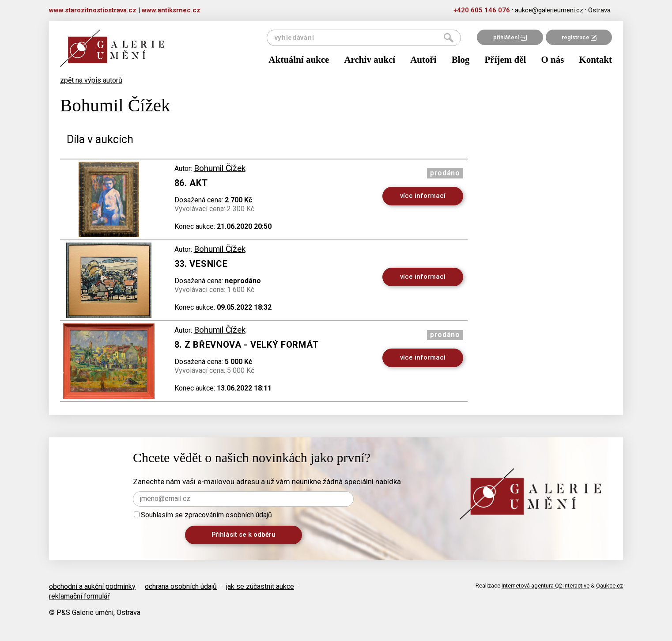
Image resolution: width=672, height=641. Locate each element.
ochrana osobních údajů (181, 586)
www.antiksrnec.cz (171, 10)
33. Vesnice (201, 264)
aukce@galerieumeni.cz (549, 10)
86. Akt (191, 183)
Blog (461, 60)
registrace (579, 37)
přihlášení (510, 37)
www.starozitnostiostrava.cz (93, 10)
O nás (552, 60)
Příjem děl (506, 60)
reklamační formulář (79, 596)
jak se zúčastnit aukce (260, 586)
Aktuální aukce (299, 60)
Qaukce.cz (610, 586)
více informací (423, 196)
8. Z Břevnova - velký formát (247, 345)
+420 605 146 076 (482, 10)
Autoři (423, 60)
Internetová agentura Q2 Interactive (546, 586)
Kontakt (595, 60)
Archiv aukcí (370, 60)
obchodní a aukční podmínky (92, 586)
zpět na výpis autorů (91, 80)
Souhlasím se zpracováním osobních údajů (203, 515)
